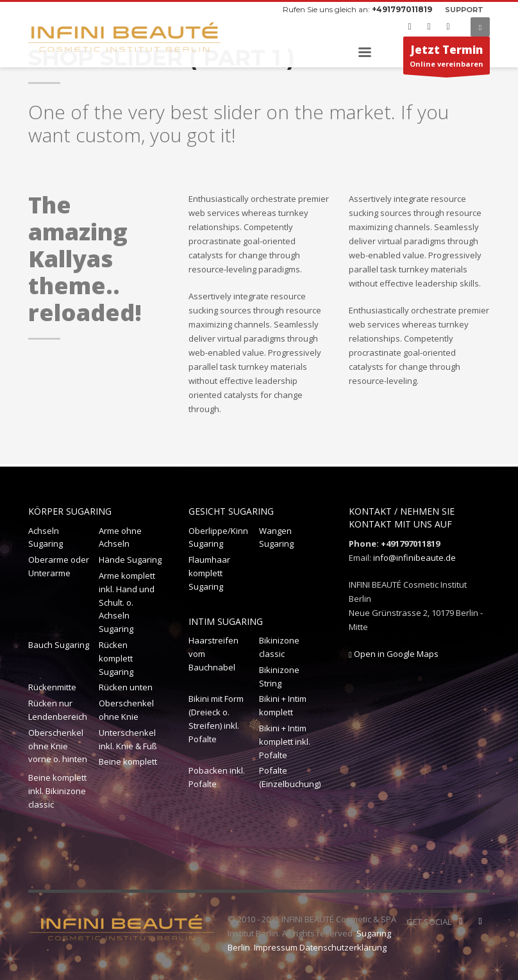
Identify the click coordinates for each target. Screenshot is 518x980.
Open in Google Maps (394, 654)
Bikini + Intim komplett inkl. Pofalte (285, 742)
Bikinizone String (279, 677)
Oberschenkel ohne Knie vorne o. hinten (58, 746)
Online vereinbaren (447, 58)
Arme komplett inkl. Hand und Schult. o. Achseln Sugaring (127, 602)
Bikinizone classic (279, 647)
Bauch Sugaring (59, 645)
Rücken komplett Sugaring (116, 658)
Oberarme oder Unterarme (59, 566)
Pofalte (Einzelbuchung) (290, 777)
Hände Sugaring (130, 560)
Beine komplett (128, 761)
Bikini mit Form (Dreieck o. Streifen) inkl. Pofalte (216, 718)
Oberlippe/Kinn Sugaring (218, 537)
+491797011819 (402, 9)
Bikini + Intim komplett (283, 705)
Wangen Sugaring (276, 537)
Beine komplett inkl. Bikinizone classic (57, 791)
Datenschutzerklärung (343, 947)
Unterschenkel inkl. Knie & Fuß (128, 739)
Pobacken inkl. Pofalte (217, 777)
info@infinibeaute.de (414, 558)
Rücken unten (126, 687)
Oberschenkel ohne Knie (126, 710)
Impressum (276, 947)
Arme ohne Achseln (120, 537)
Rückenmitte (52, 687)
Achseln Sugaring (46, 537)
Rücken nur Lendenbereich (58, 710)
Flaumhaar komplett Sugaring (209, 573)
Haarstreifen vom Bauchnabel (213, 654)
